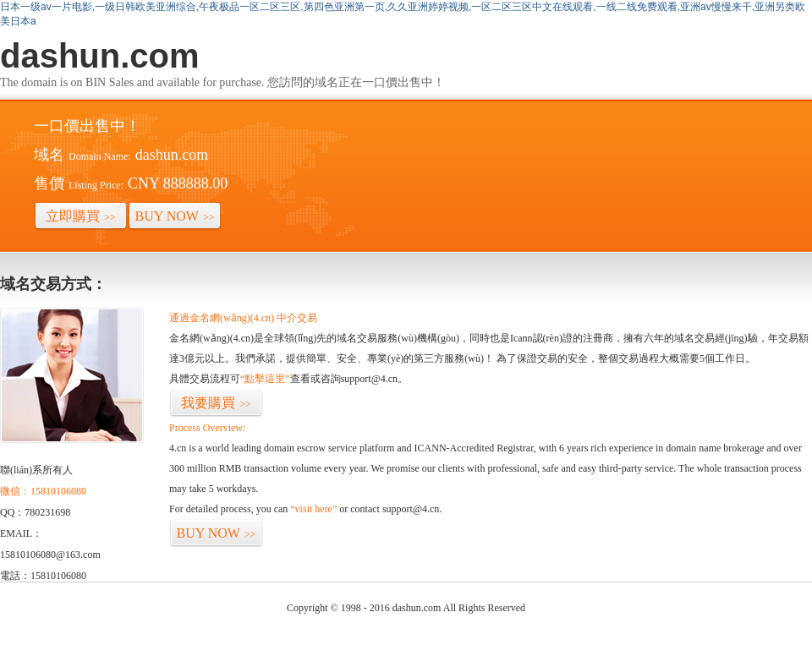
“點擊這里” (265, 379)
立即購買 (81, 216)
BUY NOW (175, 216)
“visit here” (313, 509)
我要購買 (216, 403)
